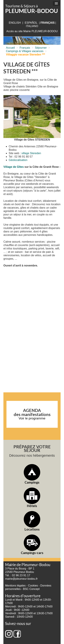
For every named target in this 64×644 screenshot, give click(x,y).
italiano (32, 26)
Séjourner (41, 48)
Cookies (33, 586)
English (15, 23)
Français (25, 48)
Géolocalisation (18, 160)
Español (31, 23)
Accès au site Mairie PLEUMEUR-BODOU (32, 31)
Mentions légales (15, 586)
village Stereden (31, 153)
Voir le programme (32, 418)
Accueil (10, 48)
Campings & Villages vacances (25, 51)
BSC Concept (31, 589)
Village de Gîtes (14, 167)
